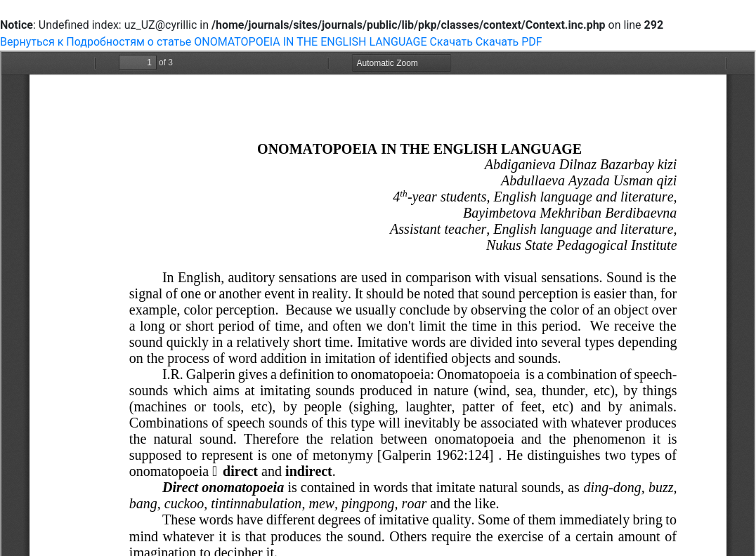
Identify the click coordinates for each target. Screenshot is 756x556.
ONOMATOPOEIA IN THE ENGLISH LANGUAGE (312, 42)
